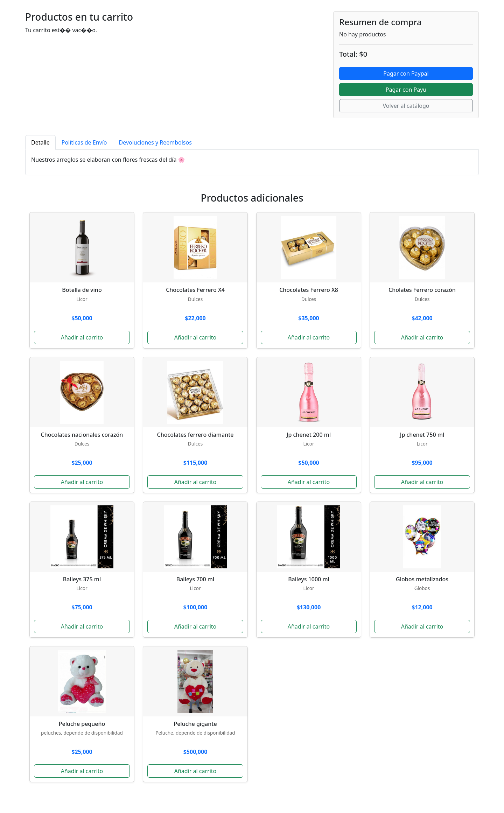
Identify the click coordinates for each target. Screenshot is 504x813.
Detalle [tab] (40, 142)
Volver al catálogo (406, 106)
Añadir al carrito (82, 337)
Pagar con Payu (406, 90)
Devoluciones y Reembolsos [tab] (155, 142)
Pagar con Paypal (406, 73)
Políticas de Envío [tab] (84, 142)
